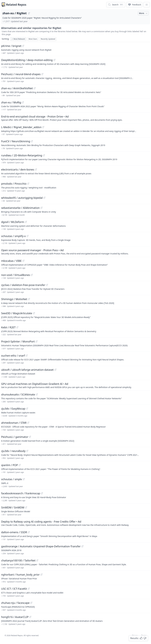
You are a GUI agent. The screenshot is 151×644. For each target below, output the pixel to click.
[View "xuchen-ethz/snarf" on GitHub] (27, 356)
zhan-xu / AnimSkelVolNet (17, 88)
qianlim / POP (10, 465)
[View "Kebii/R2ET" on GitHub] (17, 327)
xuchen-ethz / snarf (13, 356)
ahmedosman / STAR (14, 423)
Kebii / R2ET (8, 327)
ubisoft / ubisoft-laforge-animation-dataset (27, 370)
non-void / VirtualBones (16, 275)
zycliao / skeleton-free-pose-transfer (23, 285)
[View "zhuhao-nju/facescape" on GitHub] (31, 603)
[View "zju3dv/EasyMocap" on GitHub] (27, 409)
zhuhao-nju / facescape (15, 603)
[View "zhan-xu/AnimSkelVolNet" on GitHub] (35, 88)
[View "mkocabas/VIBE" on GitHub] (23, 261)
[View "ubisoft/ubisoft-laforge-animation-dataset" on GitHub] (55, 370)
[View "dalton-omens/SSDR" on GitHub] (29, 532)
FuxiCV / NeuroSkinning (16, 141)
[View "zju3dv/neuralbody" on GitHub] (27, 451)
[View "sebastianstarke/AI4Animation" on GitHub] (41, 208)
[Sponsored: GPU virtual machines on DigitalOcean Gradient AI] (75, 385)
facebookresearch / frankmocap (21, 493)
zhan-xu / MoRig (11, 102)
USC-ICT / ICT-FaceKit (14, 589)
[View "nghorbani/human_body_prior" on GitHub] (41, 575)
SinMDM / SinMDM (13, 507)
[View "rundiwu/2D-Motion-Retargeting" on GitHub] (44, 155)
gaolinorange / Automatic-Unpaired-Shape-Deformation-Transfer (41, 546)
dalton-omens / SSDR (14, 532)
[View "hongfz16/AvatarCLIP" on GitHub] (30, 617)
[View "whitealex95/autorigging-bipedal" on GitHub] (44, 198)
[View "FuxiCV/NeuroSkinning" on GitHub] (32, 141)
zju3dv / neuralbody (13, 451)
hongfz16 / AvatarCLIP (15, 617)
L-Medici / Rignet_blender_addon (21, 127)
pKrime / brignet (11, 46)
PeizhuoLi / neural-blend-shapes (21, 74)
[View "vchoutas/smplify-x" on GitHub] (27, 236)
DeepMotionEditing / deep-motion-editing (27, 60)
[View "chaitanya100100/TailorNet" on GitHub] (37, 560)
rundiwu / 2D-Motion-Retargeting (22, 155)
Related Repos (16, 5)
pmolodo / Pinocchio (14, 184)
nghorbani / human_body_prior (20, 575)
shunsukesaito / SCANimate (18, 394)
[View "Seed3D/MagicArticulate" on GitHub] (34, 313)
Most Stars (33, 39)
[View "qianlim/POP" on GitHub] (20, 465)
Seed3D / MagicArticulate (17, 313)
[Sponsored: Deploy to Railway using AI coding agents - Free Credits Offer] (75, 523)
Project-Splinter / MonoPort (18, 341)
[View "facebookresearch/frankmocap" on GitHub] (42, 493)
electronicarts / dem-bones (18, 169)
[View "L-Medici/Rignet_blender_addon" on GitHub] (43, 127)
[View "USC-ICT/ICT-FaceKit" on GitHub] (29, 589)
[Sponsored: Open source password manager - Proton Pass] (75, 252)
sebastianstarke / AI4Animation (20, 208)
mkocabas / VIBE (11, 261)
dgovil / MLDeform (13, 222)
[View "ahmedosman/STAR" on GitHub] (28, 423)
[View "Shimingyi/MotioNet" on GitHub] (29, 299)
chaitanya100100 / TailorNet (18, 560)
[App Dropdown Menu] (147, 5)
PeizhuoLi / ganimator (15, 437)
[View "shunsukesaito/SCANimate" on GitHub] (37, 394)
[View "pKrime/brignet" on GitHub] (23, 46)
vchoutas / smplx (12, 479)
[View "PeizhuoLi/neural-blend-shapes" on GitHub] (42, 74)
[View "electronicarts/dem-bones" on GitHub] (36, 169)
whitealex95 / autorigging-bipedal (22, 198)
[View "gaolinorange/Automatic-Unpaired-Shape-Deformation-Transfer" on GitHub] (82, 546)
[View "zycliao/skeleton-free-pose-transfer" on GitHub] (47, 285)
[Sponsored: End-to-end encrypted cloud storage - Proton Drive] (75, 118)
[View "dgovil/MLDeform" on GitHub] (26, 222)
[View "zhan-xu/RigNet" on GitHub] (29, 13)
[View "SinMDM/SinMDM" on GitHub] (26, 507)
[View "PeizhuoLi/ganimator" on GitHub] (30, 437)
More (143, 13)
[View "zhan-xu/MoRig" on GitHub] (23, 102)
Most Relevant (18, 39)
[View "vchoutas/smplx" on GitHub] (24, 479)
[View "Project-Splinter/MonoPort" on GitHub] (36, 341)
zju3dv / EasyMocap (13, 409)
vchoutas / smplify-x (13, 236)
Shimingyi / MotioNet (14, 299)
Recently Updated (48, 39)
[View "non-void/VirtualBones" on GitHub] (32, 275)
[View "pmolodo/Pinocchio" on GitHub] (28, 184)
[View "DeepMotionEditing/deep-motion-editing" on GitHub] (54, 60)
